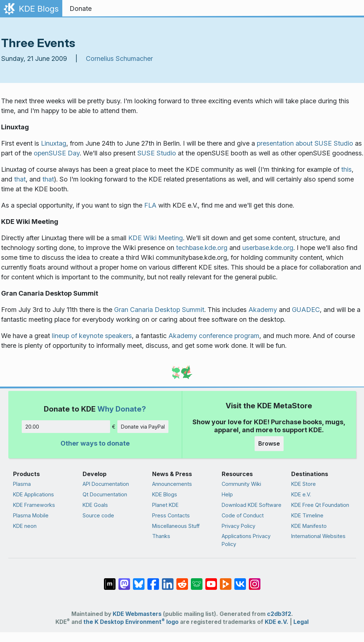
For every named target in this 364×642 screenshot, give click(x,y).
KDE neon (25, 526)
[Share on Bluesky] (139, 580)
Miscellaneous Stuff (176, 526)
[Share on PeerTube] (226, 580)
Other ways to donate (95, 443)
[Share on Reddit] (182, 580)
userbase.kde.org (268, 248)
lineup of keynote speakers (92, 336)
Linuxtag (54, 143)
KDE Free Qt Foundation (320, 505)
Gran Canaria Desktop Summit (159, 310)
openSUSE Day (57, 153)
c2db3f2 (279, 614)
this (346, 169)
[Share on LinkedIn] (168, 580)
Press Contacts (171, 515)
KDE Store (304, 484)
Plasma (22, 484)
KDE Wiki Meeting (156, 238)
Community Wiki (241, 484)
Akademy (263, 310)
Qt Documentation (105, 494)
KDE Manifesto (309, 526)
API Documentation (106, 484)
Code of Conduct (243, 515)
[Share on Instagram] (255, 580)
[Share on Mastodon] (124, 580)
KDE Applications (34, 494)
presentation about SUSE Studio (305, 143)
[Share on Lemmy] (197, 580)
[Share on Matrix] (110, 580)
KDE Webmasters (137, 614)
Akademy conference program (214, 336)
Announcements (172, 484)
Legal (301, 622)
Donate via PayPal (143, 427)
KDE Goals (95, 505)
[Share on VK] (240, 580)
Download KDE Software (252, 505)
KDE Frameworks (34, 505)
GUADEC (306, 310)
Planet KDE (165, 505)
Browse (269, 443)
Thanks (161, 536)
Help (227, 494)
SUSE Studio (157, 153)
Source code (98, 515)
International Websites (318, 536)
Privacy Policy (239, 526)
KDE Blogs (165, 494)
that (20, 179)
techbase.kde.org (202, 248)
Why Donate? (122, 409)
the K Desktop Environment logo (131, 622)
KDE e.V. (301, 494)
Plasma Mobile (31, 515)
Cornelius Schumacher (119, 59)
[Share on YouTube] (211, 580)
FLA (150, 205)
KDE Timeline (307, 515)
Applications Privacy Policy (246, 540)
